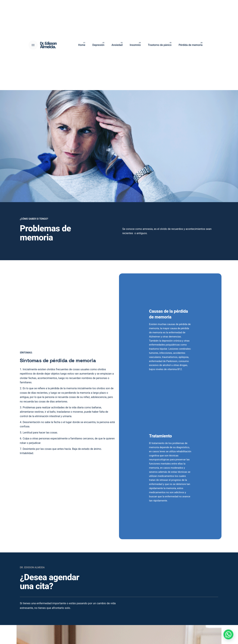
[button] (228, 634)
